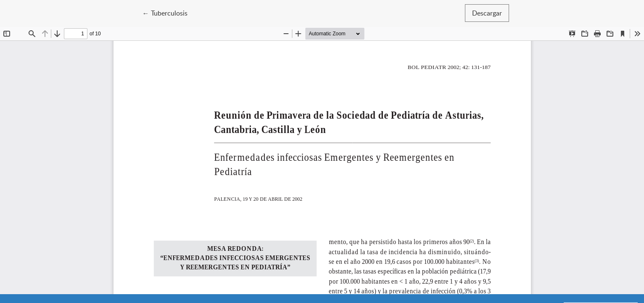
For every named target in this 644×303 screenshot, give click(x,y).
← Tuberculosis (169, 13)
